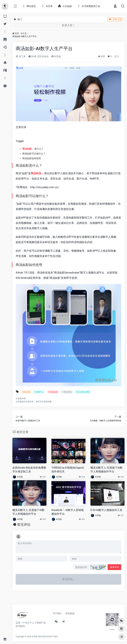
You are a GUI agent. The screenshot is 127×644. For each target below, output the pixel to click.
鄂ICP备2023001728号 (48, 637)
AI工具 (24, 33)
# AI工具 (26, 392)
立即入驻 (115, 19)
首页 (17, 33)
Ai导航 (56, 56)
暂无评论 (24, 525)
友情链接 (70, 613)
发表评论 (114, 567)
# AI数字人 (39, 392)
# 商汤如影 (53, 392)
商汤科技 (36, 173)
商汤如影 (27, 149)
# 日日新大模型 (83, 392)
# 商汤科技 (67, 392)
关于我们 (57, 613)
